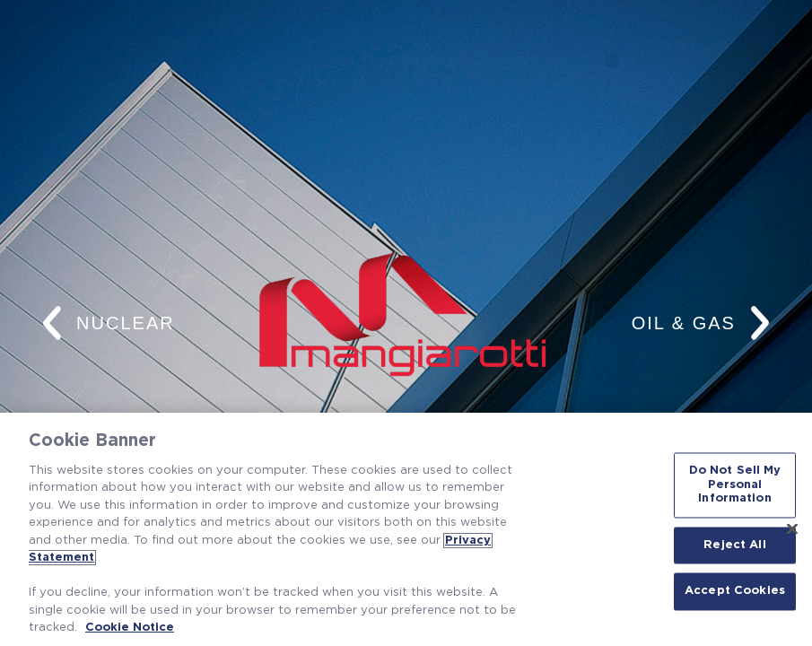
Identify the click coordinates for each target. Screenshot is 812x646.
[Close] (792, 528)
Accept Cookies (735, 592)
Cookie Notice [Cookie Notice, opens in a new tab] (130, 628)
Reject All (734, 545)
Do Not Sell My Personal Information (735, 484)
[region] (406, 529)
